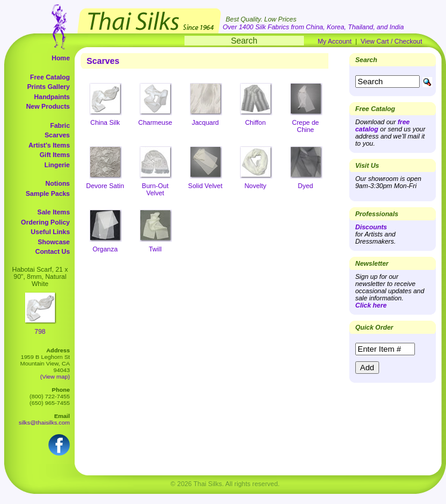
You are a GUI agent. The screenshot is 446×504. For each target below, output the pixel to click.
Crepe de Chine (305, 126)
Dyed (306, 186)
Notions (58, 183)
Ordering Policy (45, 222)
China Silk (105, 122)
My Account (335, 41)
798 (40, 331)
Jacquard (205, 122)
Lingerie (57, 165)
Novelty (255, 186)
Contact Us (53, 251)
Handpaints (52, 97)
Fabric (60, 125)
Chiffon (255, 122)
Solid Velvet (205, 186)
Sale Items (54, 212)
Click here (371, 305)
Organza (105, 249)
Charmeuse (155, 122)
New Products (48, 106)
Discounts (371, 227)
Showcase (54, 242)
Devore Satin (105, 186)
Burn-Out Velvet (156, 189)
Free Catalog (50, 77)
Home (61, 58)
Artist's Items (49, 145)
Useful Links (50, 232)
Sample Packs (48, 193)
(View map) (55, 377)
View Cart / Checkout (391, 41)
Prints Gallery (48, 87)
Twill (155, 249)
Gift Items (55, 155)
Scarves (57, 135)
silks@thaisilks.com (44, 422)
